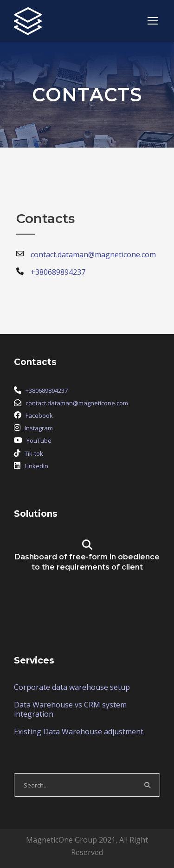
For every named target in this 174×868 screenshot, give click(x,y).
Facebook (39, 415)
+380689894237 (47, 391)
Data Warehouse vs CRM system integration (70, 709)
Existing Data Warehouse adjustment (79, 732)
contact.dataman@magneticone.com (77, 403)
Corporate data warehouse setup (72, 687)
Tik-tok (34, 453)
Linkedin (36, 466)
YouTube (39, 440)
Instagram (39, 428)
